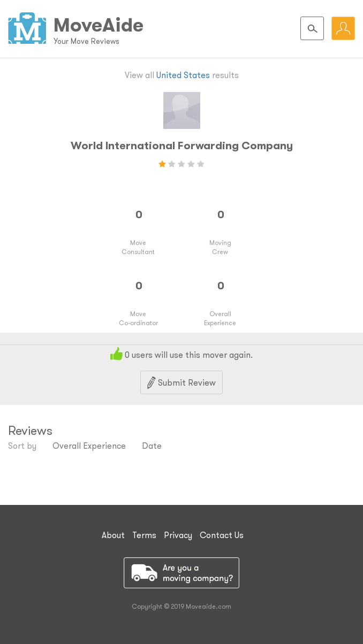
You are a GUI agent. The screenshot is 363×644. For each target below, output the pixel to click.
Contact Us (222, 535)
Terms (144, 535)
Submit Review (182, 383)
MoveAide (99, 25)
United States (183, 75)
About (113, 535)
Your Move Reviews (86, 41)
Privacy (178, 535)
